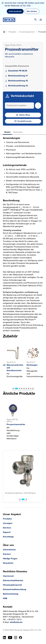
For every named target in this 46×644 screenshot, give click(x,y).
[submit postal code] (38, 106)
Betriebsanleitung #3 (18, 86)
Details (7, 132)
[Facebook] (21, 638)
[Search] (19, 106)
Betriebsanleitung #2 (18, 81)
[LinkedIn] (4, 638)
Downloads (18, 132)
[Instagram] (16, 638)
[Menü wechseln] (41, 20)
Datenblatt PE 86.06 (18, 71)
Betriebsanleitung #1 (18, 76)
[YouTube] (10, 638)
